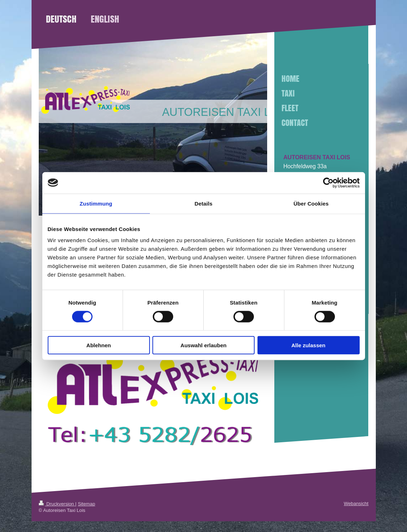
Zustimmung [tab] (96, 203)
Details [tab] (204, 203)
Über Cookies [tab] (311, 203)
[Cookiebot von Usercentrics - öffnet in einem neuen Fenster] (328, 183)
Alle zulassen (308, 345)
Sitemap (86, 504)
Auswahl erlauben (203, 345)
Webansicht (356, 503)
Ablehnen (99, 345)
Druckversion (57, 504)
